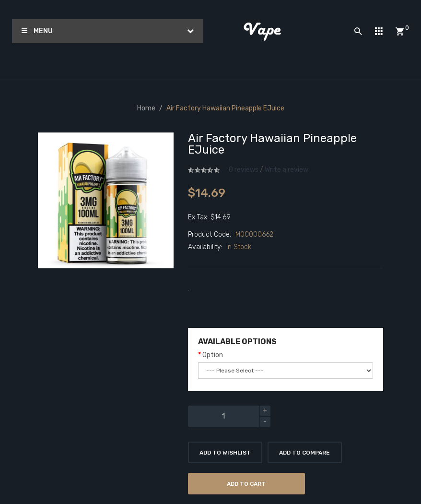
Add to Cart (246, 484)
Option (213, 355)
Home (146, 108)
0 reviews (244, 170)
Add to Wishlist (225, 453)
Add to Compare (304, 453)
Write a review (287, 170)
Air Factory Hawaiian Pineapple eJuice (225, 108)
